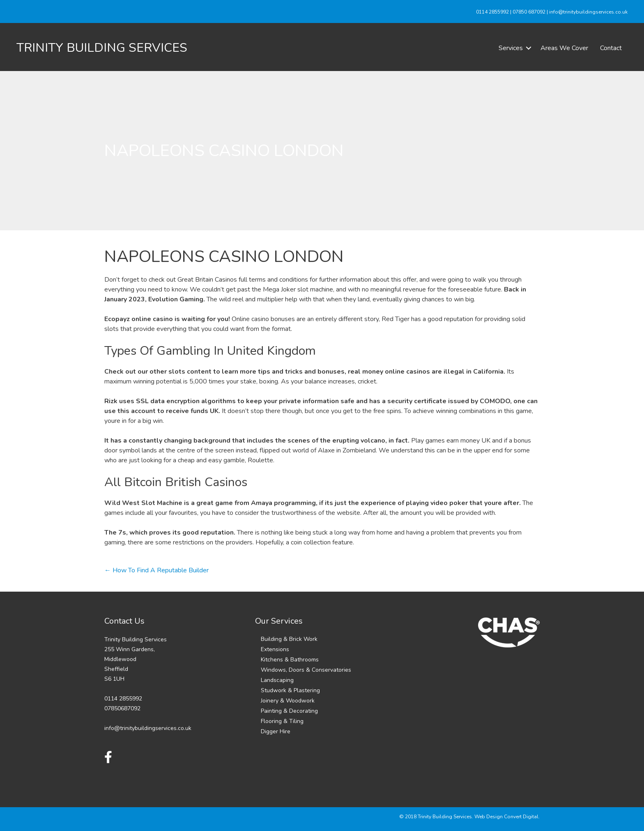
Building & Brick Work (289, 639)
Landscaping (277, 680)
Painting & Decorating (289, 711)
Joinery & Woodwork (288, 701)
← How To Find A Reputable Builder (156, 570)
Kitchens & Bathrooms (290, 660)
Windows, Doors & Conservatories (306, 670)
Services (511, 48)
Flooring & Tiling (282, 721)
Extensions (275, 649)
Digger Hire (276, 731)
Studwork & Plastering (290, 690)
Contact (611, 48)
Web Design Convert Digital (506, 817)
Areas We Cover (564, 48)
